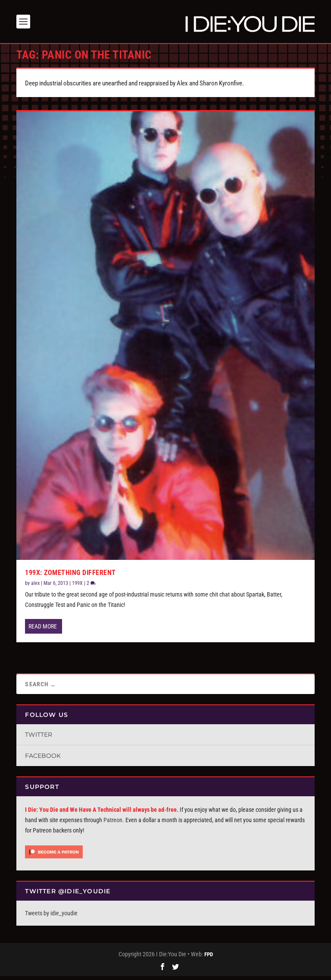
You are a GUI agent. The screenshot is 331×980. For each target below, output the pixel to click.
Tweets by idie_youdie (51, 917)
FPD (209, 959)
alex (35, 587)
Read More (43, 631)
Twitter (39, 739)
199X (77, 587)
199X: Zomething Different (70, 577)
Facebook (43, 760)
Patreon (113, 824)
